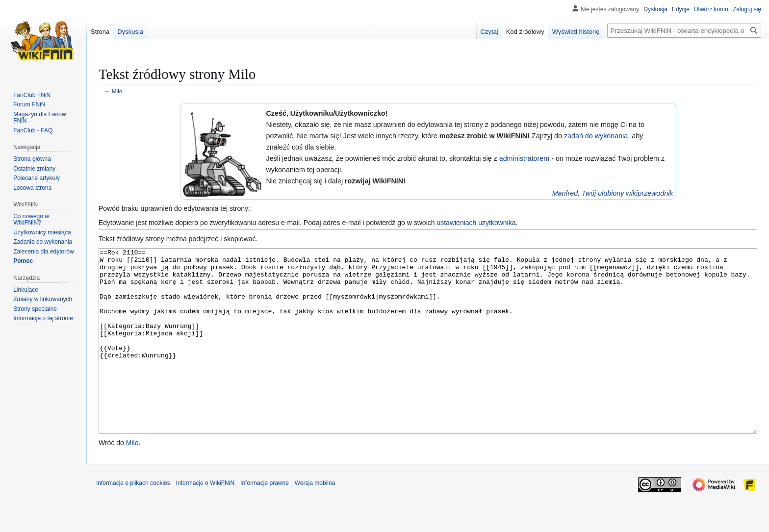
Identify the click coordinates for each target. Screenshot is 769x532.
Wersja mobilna (315, 520)
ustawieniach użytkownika (476, 223)
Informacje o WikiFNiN (205, 520)
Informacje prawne (265, 520)
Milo (117, 91)
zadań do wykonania (596, 136)
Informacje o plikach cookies (133, 520)
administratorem (525, 158)
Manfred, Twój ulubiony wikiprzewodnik (613, 193)
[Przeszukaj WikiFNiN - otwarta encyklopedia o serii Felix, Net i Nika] (684, 31)
